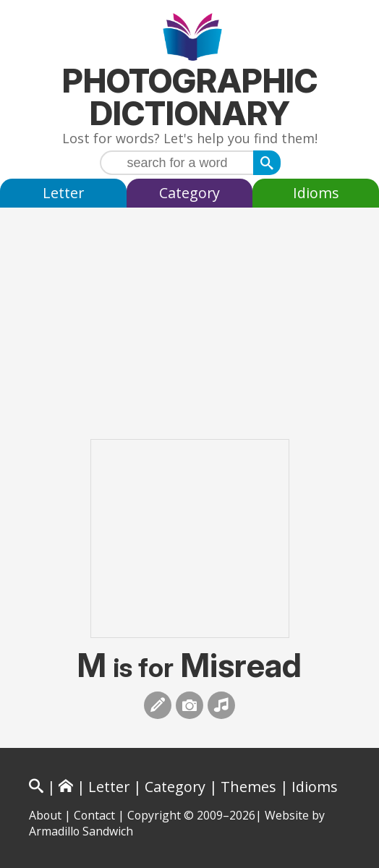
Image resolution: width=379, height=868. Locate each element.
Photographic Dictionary (190, 97)
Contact (94, 815)
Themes (248, 787)
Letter (63, 193)
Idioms (316, 193)
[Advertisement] (189, 309)
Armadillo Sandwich (81, 831)
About (45, 815)
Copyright (154, 815)
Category (189, 193)
